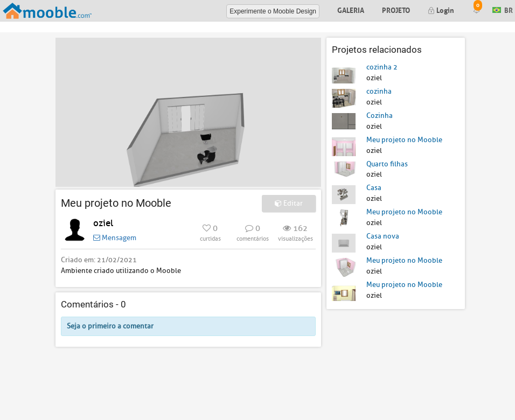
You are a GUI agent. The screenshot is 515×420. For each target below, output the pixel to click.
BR (503, 9)
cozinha (379, 91)
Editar (289, 203)
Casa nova (383, 236)
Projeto (396, 9)
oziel (103, 223)
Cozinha (380, 115)
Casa (374, 188)
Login (441, 9)
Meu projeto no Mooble (404, 140)
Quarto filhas (387, 164)
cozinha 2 (382, 67)
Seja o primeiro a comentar (110, 326)
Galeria (351, 9)
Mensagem (115, 238)
